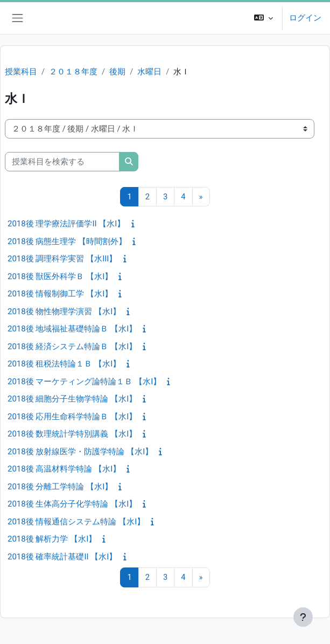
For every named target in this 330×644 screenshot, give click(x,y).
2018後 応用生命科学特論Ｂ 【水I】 (72, 417)
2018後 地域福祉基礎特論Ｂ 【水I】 (72, 329)
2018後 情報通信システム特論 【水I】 (76, 522)
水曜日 (149, 72)
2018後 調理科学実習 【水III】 (62, 259)
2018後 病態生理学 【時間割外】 (67, 241)
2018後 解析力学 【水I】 (52, 539)
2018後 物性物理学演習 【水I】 (64, 311)
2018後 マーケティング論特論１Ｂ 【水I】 (84, 382)
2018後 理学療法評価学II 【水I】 (66, 224)
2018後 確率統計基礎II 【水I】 (62, 557)
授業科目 (21, 72)
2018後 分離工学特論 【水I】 (60, 487)
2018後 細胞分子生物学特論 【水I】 (72, 399)
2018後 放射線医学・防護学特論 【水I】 (80, 452)
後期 (117, 72)
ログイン (305, 18)
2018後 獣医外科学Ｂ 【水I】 (60, 276)
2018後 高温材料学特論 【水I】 (64, 469)
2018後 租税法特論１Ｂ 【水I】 (64, 364)
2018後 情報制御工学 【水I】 (60, 294)
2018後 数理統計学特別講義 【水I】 (72, 434)
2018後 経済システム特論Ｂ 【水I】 (72, 347)
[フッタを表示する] (303, 617)
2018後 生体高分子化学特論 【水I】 (72, 504)
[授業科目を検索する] (62, 162)
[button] (264, 18)
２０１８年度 (73, 72)
